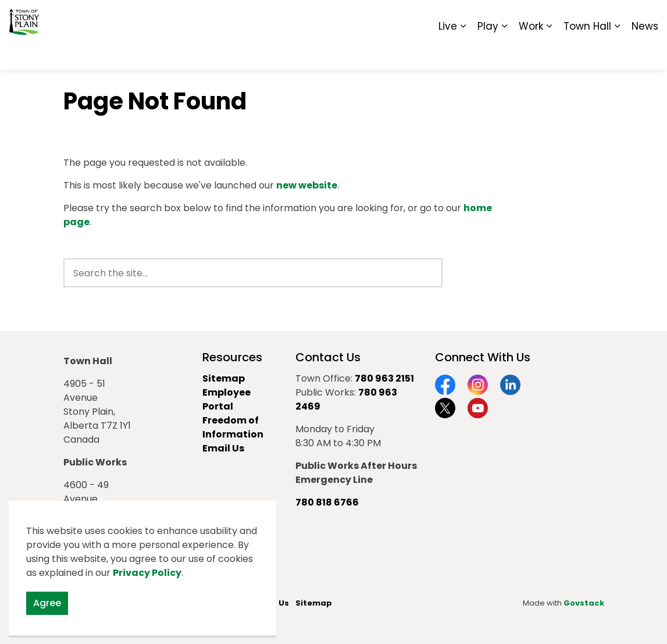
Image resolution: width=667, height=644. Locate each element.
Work (531, 52)
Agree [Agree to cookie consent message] (47, 603)
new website (307, 185)
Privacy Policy (147, 573)
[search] (253, 273)
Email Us (223, 448)
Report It (562, 17)
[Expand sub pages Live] (463, 52)
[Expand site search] (647, 17)
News (645, 52)
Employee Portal (227, 399)
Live (448, 52)
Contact (516, 17)
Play (488, 52)
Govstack (584, 603)
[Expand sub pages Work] (549, 52)
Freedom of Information (233, 427)
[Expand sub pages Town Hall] (617, 52)
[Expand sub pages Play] (504, 52)
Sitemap (608, 17)
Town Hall (587, 52)
